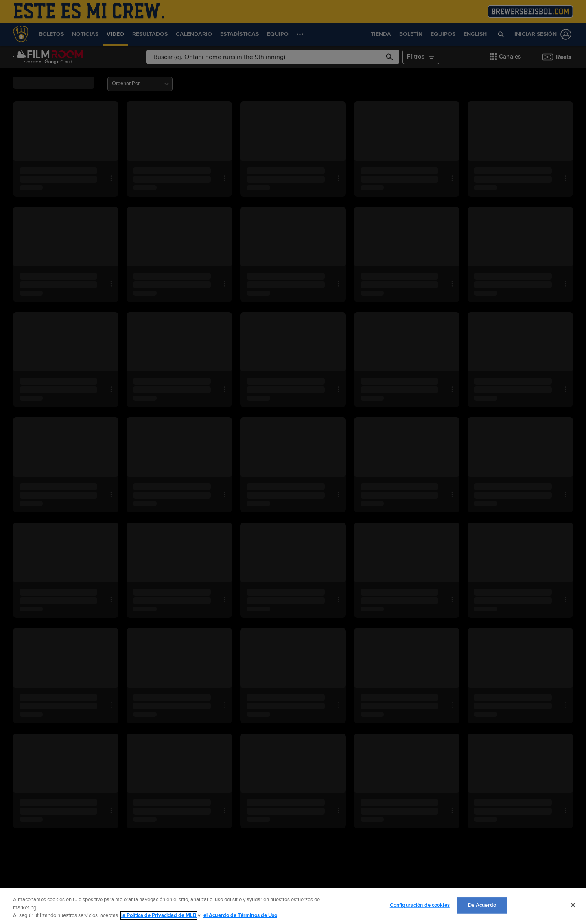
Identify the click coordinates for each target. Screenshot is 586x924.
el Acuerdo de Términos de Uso (240, 915)
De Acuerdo (482, 905)
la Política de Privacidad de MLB (159, 915)
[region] (293, 906)
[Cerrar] (573, 905)
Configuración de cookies (420, 905)
